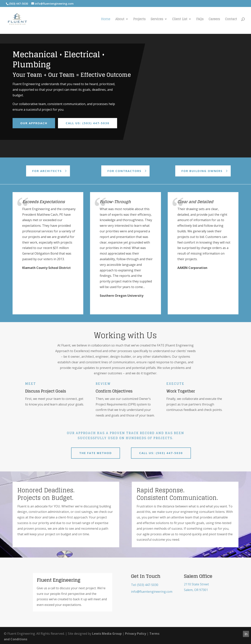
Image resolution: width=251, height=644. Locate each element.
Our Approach (34, 123)
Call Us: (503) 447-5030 (88, 123)
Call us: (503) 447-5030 (161, 453)
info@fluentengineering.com (152, 592)
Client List (180, 20)
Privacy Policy (136, 634)
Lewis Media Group (107, 634)
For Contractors (124, 171)
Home (106, 20)
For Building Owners (202, 171)
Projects (140, 20)
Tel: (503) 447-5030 (145, 585)
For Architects (47, 171)
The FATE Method (96, 453)
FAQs (200, 20)
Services (157, 20)
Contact (231, 20)
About (120, 20)
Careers (214, 20)
